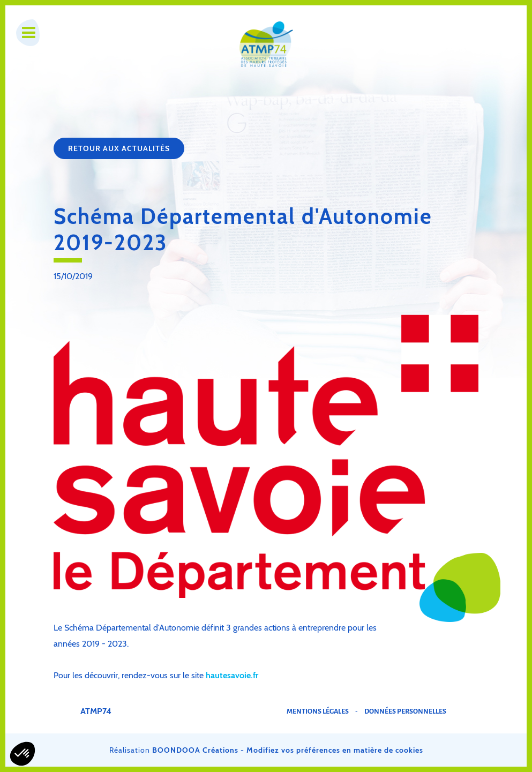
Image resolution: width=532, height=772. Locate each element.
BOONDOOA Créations (195, 750)
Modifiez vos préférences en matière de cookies (335, 750)
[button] (23, 754)
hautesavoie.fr (232, 675)
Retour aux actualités (119, 148)
